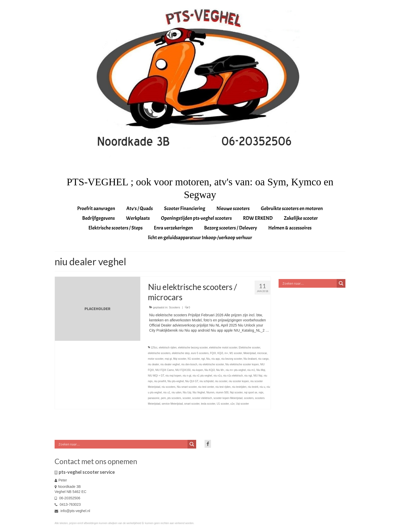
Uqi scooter (242, 404)
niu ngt (248, 376)
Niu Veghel (199, 392)
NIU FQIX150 (183, 370)
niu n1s (218, 376)
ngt (203, 359)
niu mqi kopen (173, 376)
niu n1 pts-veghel (202, 376)
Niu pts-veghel (176, 381)
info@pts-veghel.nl (72, 511)
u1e (233, 404)
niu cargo (263, 359)
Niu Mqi (261, 370)
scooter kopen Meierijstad (228, 398)
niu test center (206, 387)
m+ (226, 353)
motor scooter (156, 359)
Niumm (210, 392)
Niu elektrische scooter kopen (242, 364)
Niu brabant (250, 359)
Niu (208, 359)
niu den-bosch (189, 364)
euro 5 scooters (200, 353)
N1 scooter (194, 359)
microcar (262, 353)
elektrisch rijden (168, 348)
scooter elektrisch (202, 398)
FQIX (213, 353)
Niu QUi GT (192, 381)
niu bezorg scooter (232, 359)
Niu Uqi (187, 392)
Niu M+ (220, 370)
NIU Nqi (258, 376)
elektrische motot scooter (223, 348)
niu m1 (251, 370)
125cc (154, 348)
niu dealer (153, 364)
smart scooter (192, 404)
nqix (261, 392)
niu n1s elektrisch (233, 376)
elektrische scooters (159, 353)
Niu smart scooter (187, 387)
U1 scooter (223, 404)
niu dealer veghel (170, 364)
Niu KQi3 (210, 370)
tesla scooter (208, 404)
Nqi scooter (236, 392)
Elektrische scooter (249, 348)
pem (163, 398)
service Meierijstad (172, 404)
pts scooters (174, 398)
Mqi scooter (180, 359)
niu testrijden (239, 387)
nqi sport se (251, 392)
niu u (262, 387)
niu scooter (221, 381)
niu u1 (167, 392)
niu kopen (198, 370)
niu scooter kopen (239, 381)
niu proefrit (160, 381)
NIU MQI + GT (156, 376)
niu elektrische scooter (211, 364)
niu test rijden (223, 387)
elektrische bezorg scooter (193, 348)
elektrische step (181, 353)
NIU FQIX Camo (165, 370)
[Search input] (309, 283)
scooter (186, 398)
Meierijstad (249, 353)
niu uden (177, 392)
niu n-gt (187, 376)
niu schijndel (207, 381)
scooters (249, 398)
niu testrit (253, 387)
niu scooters (169, 387)
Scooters (174, 307)
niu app (216, 359)
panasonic (154, 398)
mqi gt (168, 359)
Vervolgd (156, 335)
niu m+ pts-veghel (236, 370)
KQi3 (220, 353)
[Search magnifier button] (341, 283)
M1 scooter (236, 353)
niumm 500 (222, 392)
